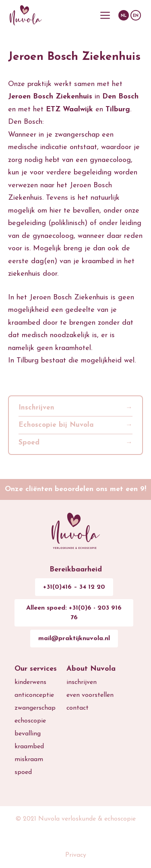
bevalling (28, 734)
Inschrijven (36, 408)
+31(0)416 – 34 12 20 (74, 587)
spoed (23, 772)
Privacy (76, 855)
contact (78, 708)
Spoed (29, 443)
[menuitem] (124, 15)
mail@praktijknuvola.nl (74, 639)
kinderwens (30, 682)
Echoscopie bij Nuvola (56, 425)
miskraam (29, 759)
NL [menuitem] (124, 16)
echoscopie (30, 721)
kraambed (29, 747)
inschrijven (82, 682)
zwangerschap (35, 708)
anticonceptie (34, 695)
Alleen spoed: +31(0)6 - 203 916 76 (74, 613)
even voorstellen (90, 695)
